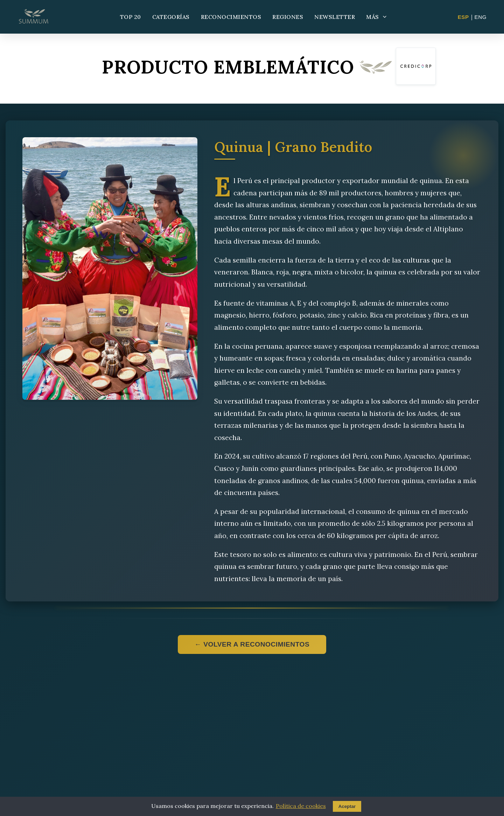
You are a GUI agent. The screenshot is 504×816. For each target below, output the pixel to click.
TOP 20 (131, 17)
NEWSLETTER (335, 17)
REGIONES (288, 17)
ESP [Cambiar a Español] (463, 17)
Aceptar (347, 806)
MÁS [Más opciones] (377, 17)
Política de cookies (301, 806)
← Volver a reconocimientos (252, 644)
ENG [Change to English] (481, 17)
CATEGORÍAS (171, 17)
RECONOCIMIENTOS (231, 17)
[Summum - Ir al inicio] (34, 17)
